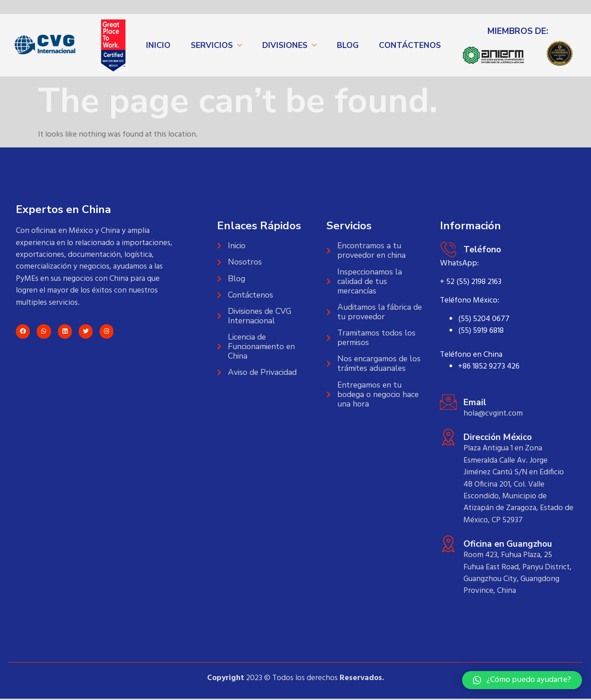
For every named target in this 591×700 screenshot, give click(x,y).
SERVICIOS (212, 45)
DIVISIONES (285, 45)
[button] (522, 680)
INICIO (158, 45)
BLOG (348, 45)
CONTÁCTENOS (410, 45)
